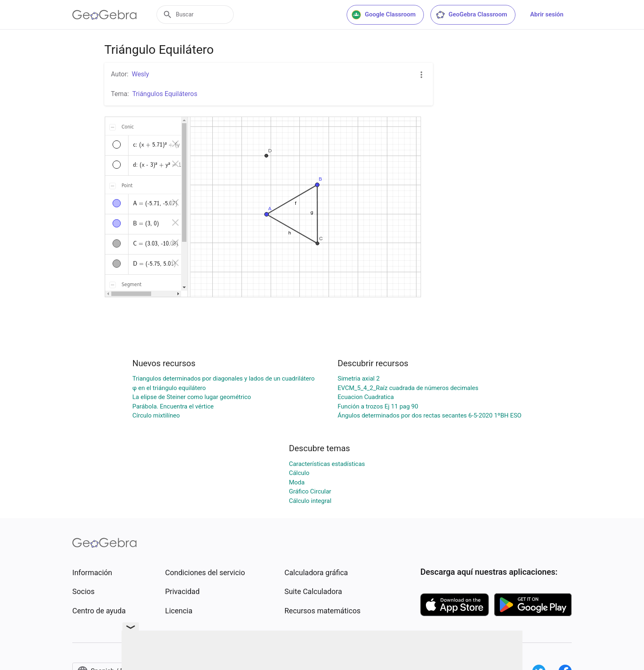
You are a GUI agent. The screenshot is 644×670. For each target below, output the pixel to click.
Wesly (140, 74)
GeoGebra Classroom (471, 15)
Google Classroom (384, 15)
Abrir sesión (547, 14)
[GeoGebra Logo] (105, 15)
